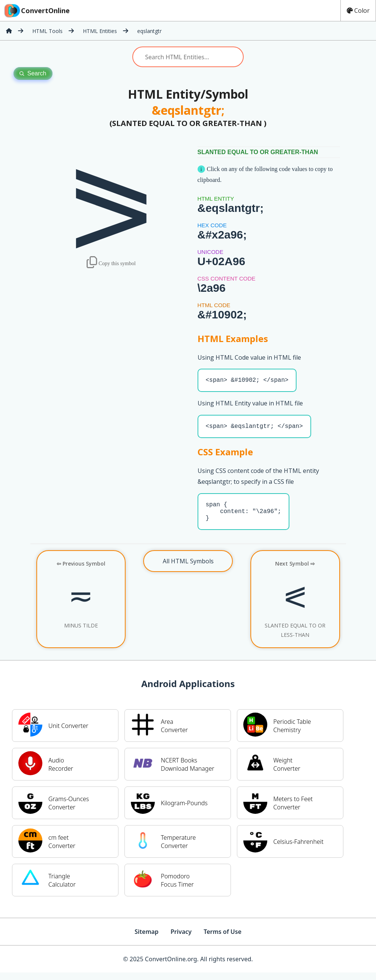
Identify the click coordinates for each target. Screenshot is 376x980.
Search (33, 73)
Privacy (181, 939)
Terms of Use (222, 939)
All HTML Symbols (188, 569)
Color (358, 11)
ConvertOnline (36, 11)
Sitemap (147, 939)
